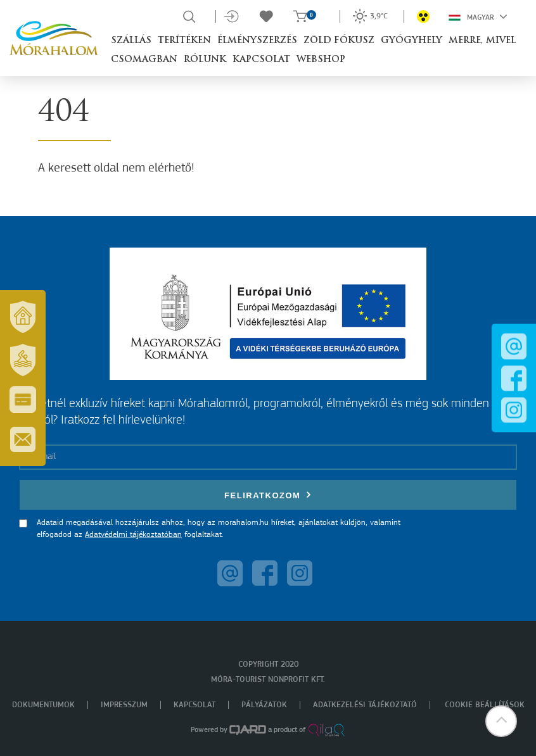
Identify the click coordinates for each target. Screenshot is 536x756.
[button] (501, 721)
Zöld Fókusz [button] (339, 41)
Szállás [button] (131, 41)
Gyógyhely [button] (412, 41)
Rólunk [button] (205, 60)
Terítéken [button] (184, 41)
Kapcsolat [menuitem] (195, 705)
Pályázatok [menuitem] (264, 705)
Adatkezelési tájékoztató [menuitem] (365, 705)
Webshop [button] (321, 60)
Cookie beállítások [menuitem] (485, 705)
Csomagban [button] (144, 60)
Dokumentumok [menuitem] (43, 705)
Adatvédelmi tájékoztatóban (133, 535)
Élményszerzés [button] (257, 41)
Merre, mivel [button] (482, 41)
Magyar (478, 16)
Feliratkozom (268, 495)
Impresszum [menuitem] (124, 705)
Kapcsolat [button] (261, 60)
